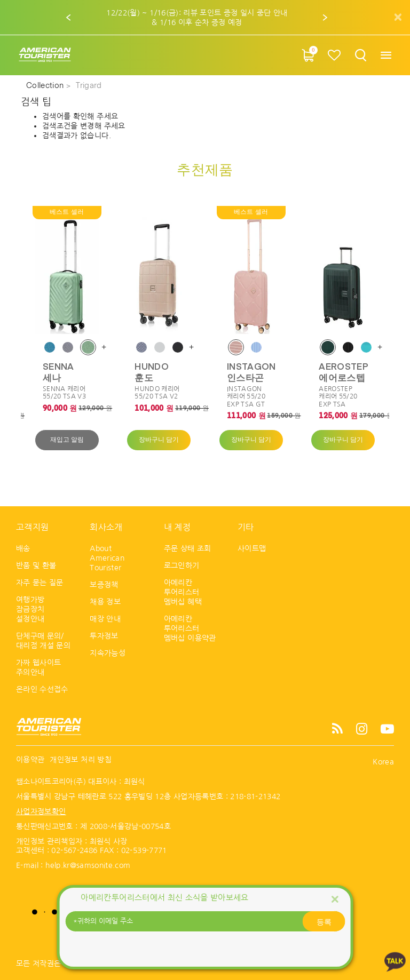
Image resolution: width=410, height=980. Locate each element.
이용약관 (30, 760)
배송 (23, 548)
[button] (69, 18)
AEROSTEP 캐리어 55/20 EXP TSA (338, 397)
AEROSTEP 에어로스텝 (344, 371)
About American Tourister (107, 558)
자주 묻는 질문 (40, 583)
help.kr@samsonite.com (88, 865)
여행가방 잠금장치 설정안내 (30, 609)
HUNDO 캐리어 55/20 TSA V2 (157, 393)
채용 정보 (105, 602)
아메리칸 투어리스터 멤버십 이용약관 (190, 628)
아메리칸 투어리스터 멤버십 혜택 (183, 592)
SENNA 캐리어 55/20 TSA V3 (64, 393)
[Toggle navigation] (386, 55)
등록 (324, 921)
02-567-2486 (74, 850)
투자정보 (104, 636)
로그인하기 (182, 565)
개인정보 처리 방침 (81, 760)
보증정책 (104, 585)
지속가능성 (108, 653)
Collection (46, 86)
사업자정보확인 (41, 811)
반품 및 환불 (36, 565)
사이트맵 (252, 548)
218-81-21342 (255, 796)
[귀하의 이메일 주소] (205, 921)
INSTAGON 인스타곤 (251, 371)
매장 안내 (105, 619)
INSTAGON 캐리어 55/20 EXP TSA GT (246, 397)
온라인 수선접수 (42, 689)
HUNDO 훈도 (152, 371)
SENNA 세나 (58, 371)
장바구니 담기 (159, 440)
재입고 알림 (67, 440)
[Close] (335, 899)
